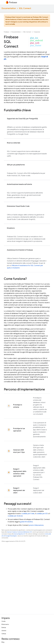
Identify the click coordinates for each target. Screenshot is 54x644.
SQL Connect (25, 8)
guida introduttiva (26, 522)
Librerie (4, 631)
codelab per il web (28, 514)
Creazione (37, 32)
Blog (3, 642)
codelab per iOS (42, 514)
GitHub (4, 634)
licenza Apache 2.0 (19, 534)
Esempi (4, 627)
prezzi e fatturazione (36, 525)
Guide (3, 621)
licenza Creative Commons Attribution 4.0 (19, 532)
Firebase (6, 32)
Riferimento (5, 624)
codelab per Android (15, 516)
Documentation (9, 8)
